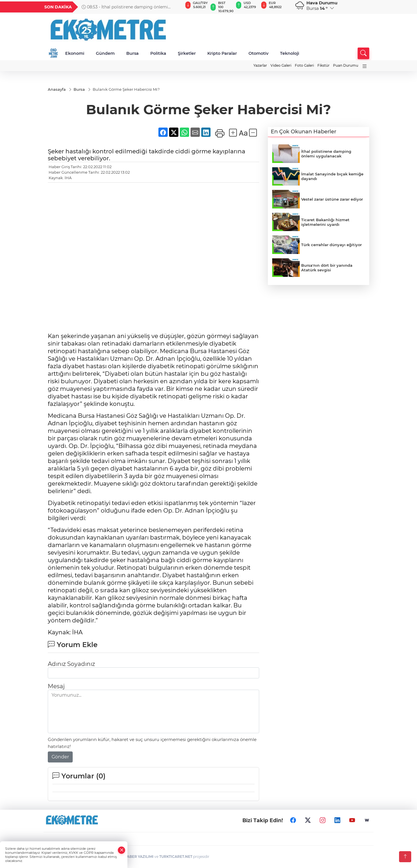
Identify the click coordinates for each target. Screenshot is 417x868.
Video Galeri (281, 65)
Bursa (132, 53)
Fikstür (323, 65)
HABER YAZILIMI (139, 857)
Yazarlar (260, 65)
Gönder (60, 757)
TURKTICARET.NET (176, 857)
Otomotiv (258, 53)
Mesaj (56, 687)
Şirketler (187, 53)
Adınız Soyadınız (71, 664)
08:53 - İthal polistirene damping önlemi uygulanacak (125, 7)
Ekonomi (75, 53)
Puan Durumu (346, 65)
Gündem (105, 53)
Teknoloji (290, 53)
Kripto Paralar (222, 53)
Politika (158, 53)
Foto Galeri (304, 65)
